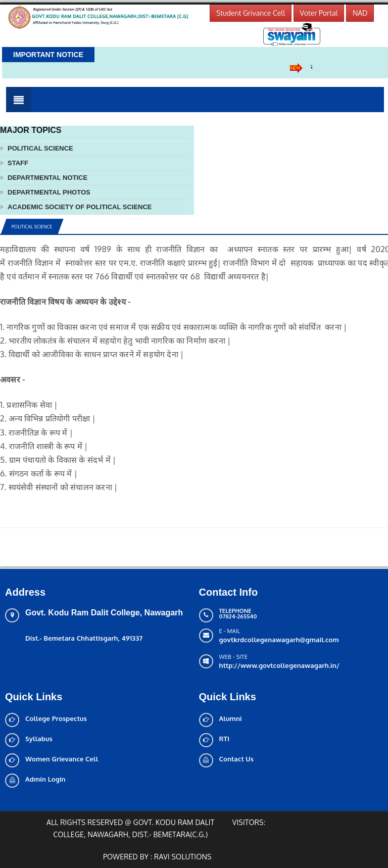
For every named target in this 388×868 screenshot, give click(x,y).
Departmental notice (47, 178)
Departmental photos (49, 192)
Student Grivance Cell (251, 13)
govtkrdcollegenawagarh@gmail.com (279, 640)
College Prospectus (56, 718)
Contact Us (237, 759)
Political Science (40, 148)
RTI (225, 739)
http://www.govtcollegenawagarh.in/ (280, 665)
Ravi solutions (183, 857)
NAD (360, 13)
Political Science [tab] (32, 227)
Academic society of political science (80, 207)
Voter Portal (319, 13)
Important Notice (48, 55)
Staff (18, 163)
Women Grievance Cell (62, 759)
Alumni (231, 718)
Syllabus (39, 739)
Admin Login (45, 779)
